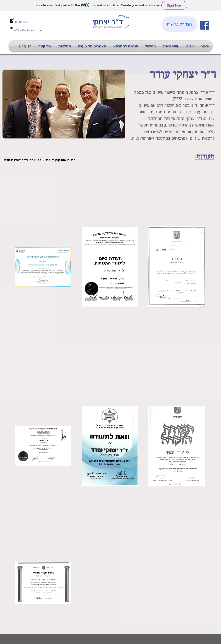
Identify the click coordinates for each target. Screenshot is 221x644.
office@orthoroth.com (28, 30)
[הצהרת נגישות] (179, 24)
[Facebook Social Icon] (205, 25)
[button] (92, 46)
